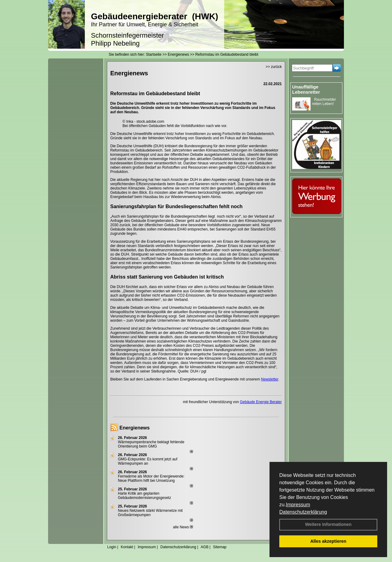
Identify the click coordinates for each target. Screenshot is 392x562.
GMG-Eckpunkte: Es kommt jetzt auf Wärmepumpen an (148, 461)
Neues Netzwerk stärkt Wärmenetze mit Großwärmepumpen (150, 513)
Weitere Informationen (328, 524)
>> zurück (274, 67)
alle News (183, 527)
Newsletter (269, 379)
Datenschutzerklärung (303, 512)
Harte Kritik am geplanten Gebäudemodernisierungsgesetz (144, 496)
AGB (204, 547)
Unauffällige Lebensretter (306, 89)
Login (112, 547)
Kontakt (127, 547)
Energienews (135, 428)
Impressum (298, 505)
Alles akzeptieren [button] (328, 541)
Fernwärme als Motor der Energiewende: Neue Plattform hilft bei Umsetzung (151, 478)
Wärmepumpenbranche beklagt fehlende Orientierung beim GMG (151, 444)
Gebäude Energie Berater (261, 402)
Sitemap (220, 547)
